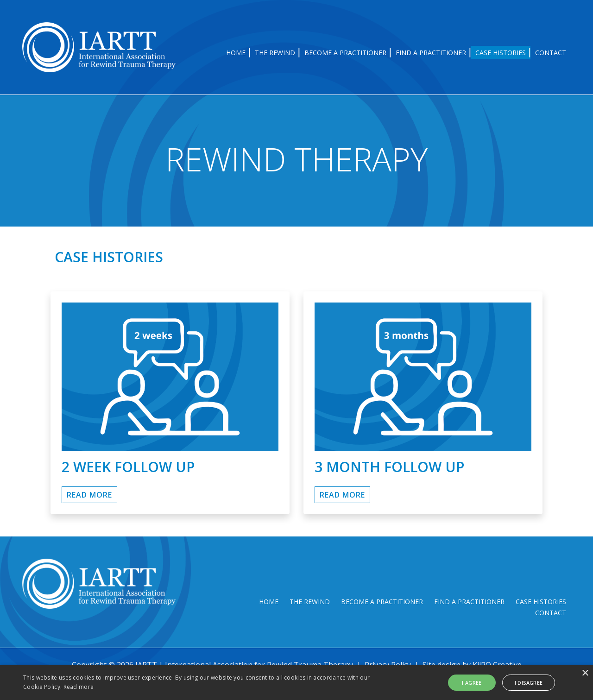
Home (236, 53)
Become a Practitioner (345, 53)
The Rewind (275, 53)
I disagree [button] (529, 683)
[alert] (296, 683)
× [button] (585, 673)
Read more (79, 687)
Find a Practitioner (431, 53)
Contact (551, 53)
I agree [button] (475, 683)
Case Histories (501, 53)
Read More (342, 449)
